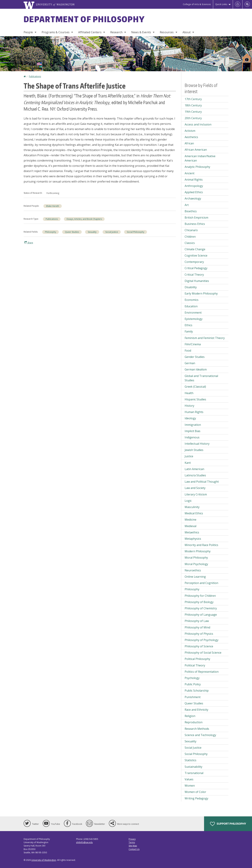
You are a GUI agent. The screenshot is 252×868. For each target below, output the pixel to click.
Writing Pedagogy (196, 798)
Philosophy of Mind (197, 627)
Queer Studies (72, 232)
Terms (132, 842)
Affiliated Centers (90, 32)
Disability (191, 287)
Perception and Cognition (201, 583)
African (189, 143)
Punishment (193, 697)
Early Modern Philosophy (201, 293)
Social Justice (112, 232)
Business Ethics (195, 224)
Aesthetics (191, 137)
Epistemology (194, 319)
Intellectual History (197, 444)
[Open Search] (247, 4)
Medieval (190, 526)
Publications (35, 76)
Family (189, 331)
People (28, 32)
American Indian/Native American (200, 158)
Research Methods (197, 729)
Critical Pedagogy (196, 268)
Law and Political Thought (202, 482)
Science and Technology (200, 735)
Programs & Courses (56, 32)
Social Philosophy (136, 232)
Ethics (188, 325)
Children (190, 237)
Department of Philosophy (84, 19)
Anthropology (194, 186)
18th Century (193, 105)
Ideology (190, 418)
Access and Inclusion (198, 124)
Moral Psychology (196, 564)
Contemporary (194, 262)
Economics (192, 300)
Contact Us (134, 849)
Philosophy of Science (199, 646)
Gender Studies (195, 357)
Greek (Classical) (195, 387)
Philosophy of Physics (199, 634)
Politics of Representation (202, 672)
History (189, 406)
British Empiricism (196, 218)
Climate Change (195, 249)
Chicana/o (191, 230)
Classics (190, 243)
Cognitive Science (196, 255)
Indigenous (192, 437)
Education (191, 306)
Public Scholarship (197, 691)
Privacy (132, 839)
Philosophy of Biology (199, 602)
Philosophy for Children (200, 596)
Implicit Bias (192, 431)
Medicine (190, 520)
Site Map (133, 846)
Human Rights (194, 412)
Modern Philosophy (198, 551)
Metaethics (192, 532)
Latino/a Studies (195, 475)
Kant (188, 463)
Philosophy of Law (197, 621)
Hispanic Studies (195, 399)
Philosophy (50, 232)
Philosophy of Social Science (203, 653)
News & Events (141, 32)
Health (189, 393)
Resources (167, 32)
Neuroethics (193, 570)
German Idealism (196, 369)
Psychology (192, 678)
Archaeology (193, 198)
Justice (189, 456)
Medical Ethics (194, 513)
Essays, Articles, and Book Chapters (84, 219)
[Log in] (238, 4)
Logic (188, 501)
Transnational (194, 773)
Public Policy (193, 684)
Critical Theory (194, 275)
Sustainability (193, 767)
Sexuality (92, 232)
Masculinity (192, 507)
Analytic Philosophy (197, 167)
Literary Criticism (196, 494)
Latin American (194, 469)
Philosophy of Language (201, 615)
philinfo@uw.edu (84, 842)
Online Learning (195, 577)
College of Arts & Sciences (197, 4)
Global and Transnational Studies (201, 378)
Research (116, 32)
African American (196, 150)
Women (190, 786)
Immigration (193, 425)
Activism (190, 131)
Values (189, 779)
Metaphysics (193, 539)
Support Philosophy (228, 824)
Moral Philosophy (196, 558)
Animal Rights (194, 180)
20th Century (193, 118)
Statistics (190, 760)
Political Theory (195, 665)
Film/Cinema (193, 344)
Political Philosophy (197, 659)
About (187, 32)
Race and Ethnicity (196, 710)
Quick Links (221, 4)
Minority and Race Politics (201, 545)
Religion (190, 716)
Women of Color (195, 792)
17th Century (193, 99)
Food (188, 351)
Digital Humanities (197, 281)
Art (187, 205)
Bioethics (191, 211)
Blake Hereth (53, 206)
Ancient (190, 173)
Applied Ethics (194, 192)
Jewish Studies (194, 450)
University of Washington (44, 860)
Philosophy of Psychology (202, 640)
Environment (193, 313)
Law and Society (195, 488)
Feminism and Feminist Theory (205, 338)
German (190, 363)
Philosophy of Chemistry (201, 608)
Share (29, 243)
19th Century (193, 112)
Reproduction (194, 722)
